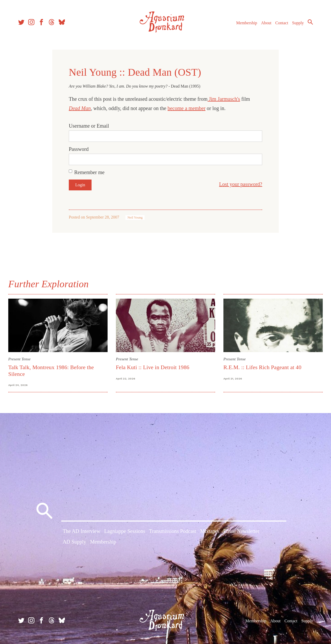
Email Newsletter (241, 531)
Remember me (89, 172)
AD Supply (74, 542)
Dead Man (80, 108)
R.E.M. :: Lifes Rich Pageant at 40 (262, 367)
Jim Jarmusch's (224, 99)
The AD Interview (81, 531)
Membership (247, 23)
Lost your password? (241, 184)
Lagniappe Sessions (125, 531)
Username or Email (89, 126)
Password (79, 149)
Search (310, 22)
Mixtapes (210, 531)
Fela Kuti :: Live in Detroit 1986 (153, 367)
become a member (187, 108)
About (266, 23)
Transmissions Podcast (173, 531)
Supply (298, 23)
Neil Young (135, 218)
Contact (282, 23)
